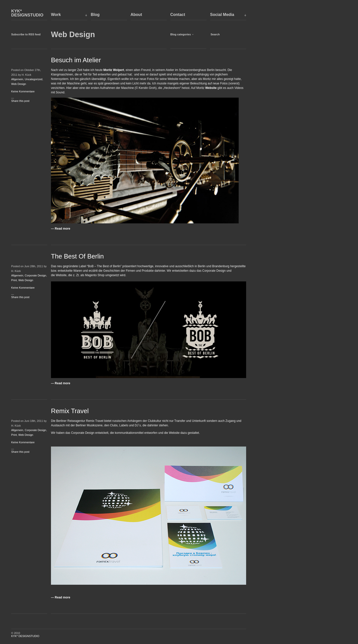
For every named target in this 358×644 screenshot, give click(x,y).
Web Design (19, 84)
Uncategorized (33, 79)
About (136, 15)
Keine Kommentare (23, 91)
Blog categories (181, 34)
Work (56, 15)
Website (211, 88)
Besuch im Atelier (76, 60)
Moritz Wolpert (114, 70)
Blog (95, 15)
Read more (62, 229)
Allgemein (17, 79)
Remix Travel (70, 411)
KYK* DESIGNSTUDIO (27, 13)
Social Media (222, 15)
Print (14, 280)
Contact (178, 15)
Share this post (20, 101)
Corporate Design (35, 275)
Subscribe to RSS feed (26, 34)
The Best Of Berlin (77, 256)
